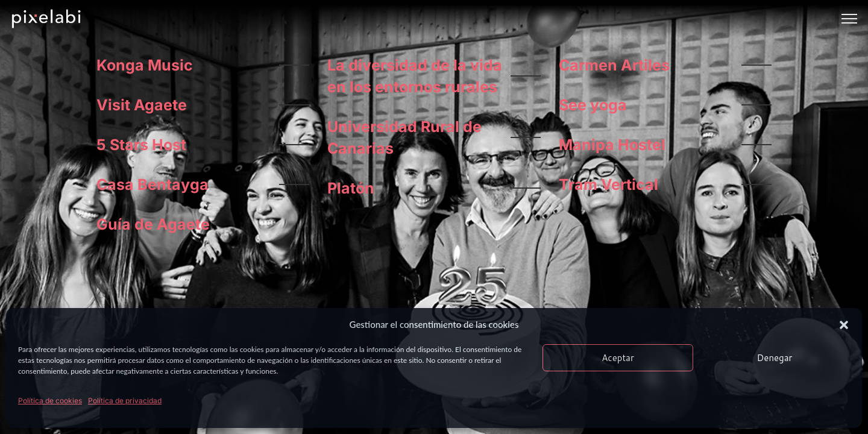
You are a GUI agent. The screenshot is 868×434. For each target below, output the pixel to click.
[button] (844, 325)
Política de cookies (50, 401)
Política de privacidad (125, 401)
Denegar (775, 358)
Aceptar (618, 358)
